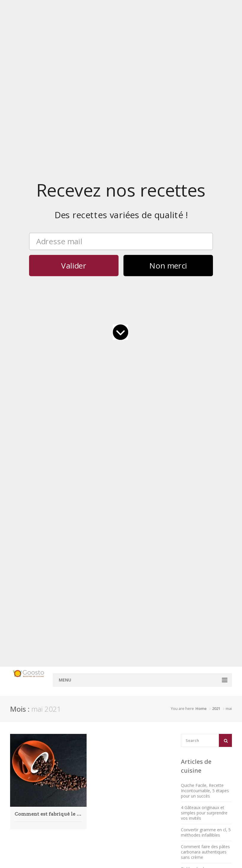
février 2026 (96, 586)
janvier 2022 (96, 789)
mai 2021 (93, 805)
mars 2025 (95, 642)
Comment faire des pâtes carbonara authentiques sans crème (205, 244)
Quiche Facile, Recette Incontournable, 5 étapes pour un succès (205, 183)
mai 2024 (93, 699)
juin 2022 (93, 772)
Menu (65, 72)
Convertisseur (140, 591)
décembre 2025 (99, 597)
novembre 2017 (100, 856)
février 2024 (96, 715)
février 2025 (96, 648)
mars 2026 (95, 580)
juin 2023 (93, 744)
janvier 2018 (96, 845)
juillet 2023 (95, 738)
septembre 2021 (100, 800)
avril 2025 (94, 637)
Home (201, 101)
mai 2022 (93, 777)
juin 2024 (93, 693)
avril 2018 (94, 834)
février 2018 (96, 839)
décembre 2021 (99, 794)
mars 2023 (95, 749)
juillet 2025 (95, 620)
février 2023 (96, 755)
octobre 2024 (97, 670)
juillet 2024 (95, 687)
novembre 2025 (100, 603)
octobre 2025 (97, 609)
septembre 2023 (100, 732)
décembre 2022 (99, 760)
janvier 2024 (96, 721)
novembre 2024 (100, 665)
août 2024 (94, 682)
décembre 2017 (99, 850)
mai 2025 (93, 631)
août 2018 (94, 822)
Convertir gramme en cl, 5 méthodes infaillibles (206, 225)
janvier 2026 (96, 592)
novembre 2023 (100, 727)
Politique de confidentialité (195, 575)
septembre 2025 (100, 614)
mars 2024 (95, 710)
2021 (216, 101)
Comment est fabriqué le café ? (48, 206)
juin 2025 (93, 625)
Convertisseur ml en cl (143, 610)
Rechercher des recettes (140, 583)
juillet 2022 (95, 766)
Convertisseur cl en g (145, 600)
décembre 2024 (99, 659)
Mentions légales (186, 569)
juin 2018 (93, 828)
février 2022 (96, 783)
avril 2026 (94, 575)
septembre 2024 (100, 676)
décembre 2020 (99, 811)
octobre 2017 (97, 862)
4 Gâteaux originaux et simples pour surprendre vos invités (204, 205)
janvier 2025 (96, 654)
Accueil (134, 569)
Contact (135, 575)
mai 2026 (93, 569)
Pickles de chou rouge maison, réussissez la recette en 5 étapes (202, 267)
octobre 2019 (97, 817)
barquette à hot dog (208, 506)
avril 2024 (94, 704)
